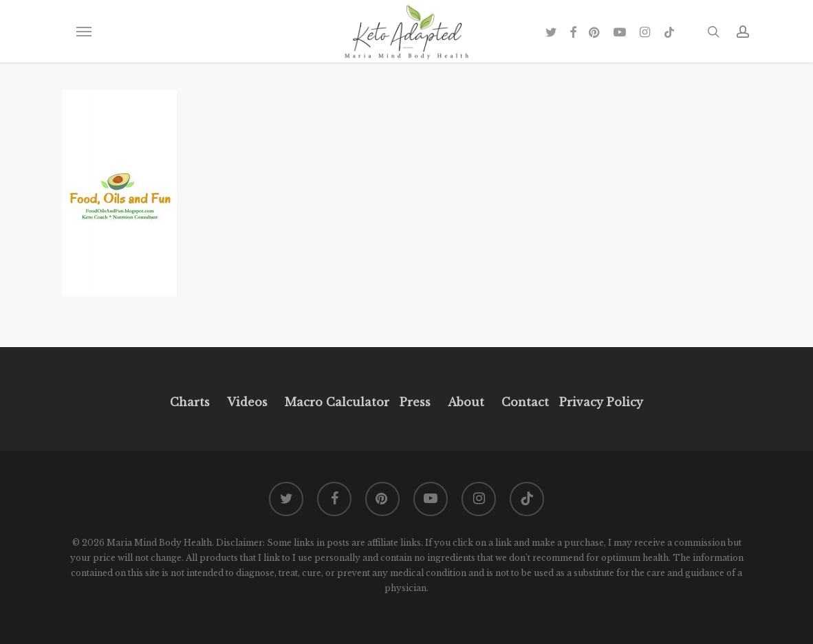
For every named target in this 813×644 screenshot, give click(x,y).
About (466, 402)
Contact (525, 402)
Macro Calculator (337, 402)
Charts (190, 402)
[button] (83, 32)
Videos (247, 402)
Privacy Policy (599, 402)
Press (415, 402)
